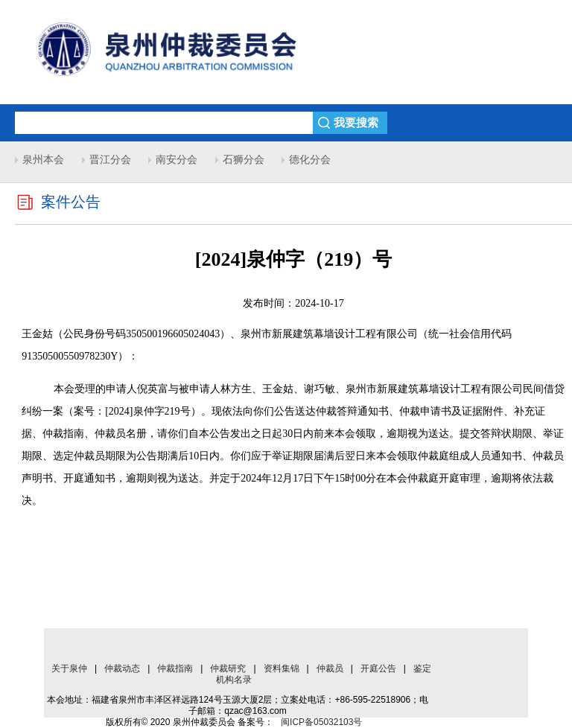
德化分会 (310, 160)
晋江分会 (110, 160)
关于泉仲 (69, 668)
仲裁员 (330, 668)
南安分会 (177, 160)
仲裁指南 (175, 668)
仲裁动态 (122, 668)
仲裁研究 (228, 668)
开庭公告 (378, 668)
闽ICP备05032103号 (321, 722)
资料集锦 (282, 668)
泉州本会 (43, 160)
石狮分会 (244, 160)
